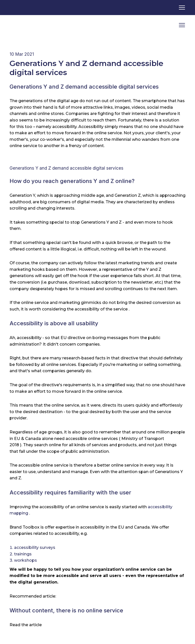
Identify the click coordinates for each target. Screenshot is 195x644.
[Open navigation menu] (182, 8)
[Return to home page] (29, 25)
